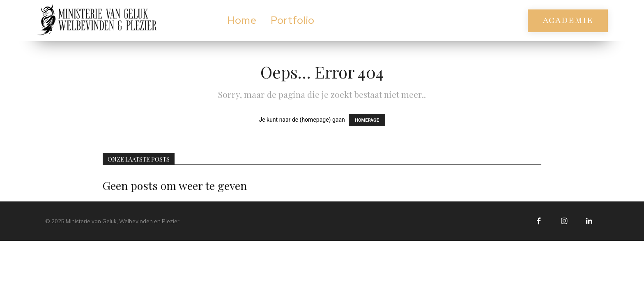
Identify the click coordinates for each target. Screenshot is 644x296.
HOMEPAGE (367, 120)
